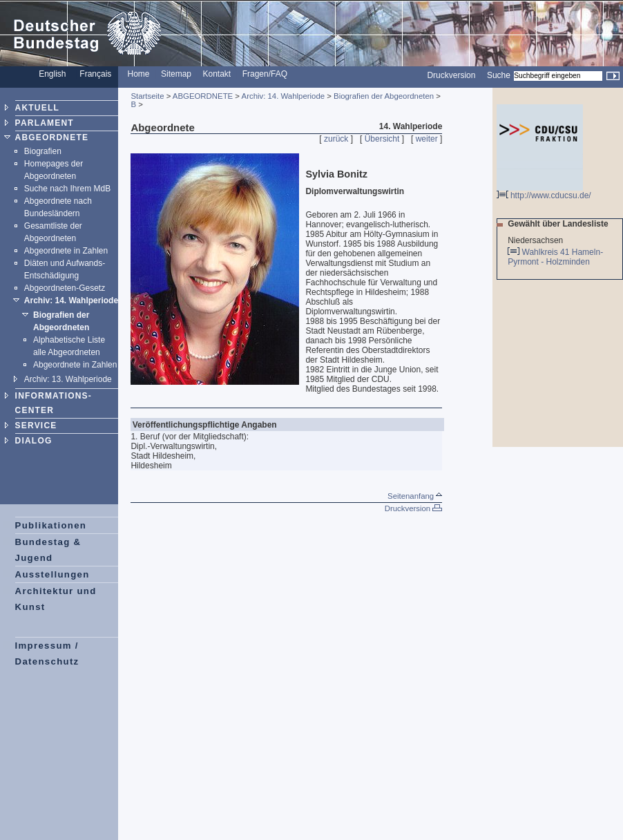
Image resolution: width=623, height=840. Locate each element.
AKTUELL (37, 108)
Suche (499, 75)
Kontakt (217, 74)
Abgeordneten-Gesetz (65, 288)
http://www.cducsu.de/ (544, 192)
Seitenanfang (415, 496)
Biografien (43, 151)
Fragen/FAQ (265, 74)
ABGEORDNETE (52, 137)
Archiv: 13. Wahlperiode (68, 379)
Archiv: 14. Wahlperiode (71, 300)
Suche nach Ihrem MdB (67, 189)
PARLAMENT (45, 123)
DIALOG (34, 441)
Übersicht (382, 139)
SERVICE (36, 426)
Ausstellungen (52, 574)
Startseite (147, 96)
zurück (336, 139)
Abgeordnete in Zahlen (66, 251)
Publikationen (51, 525)
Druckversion (451, 75)
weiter (427, 139)
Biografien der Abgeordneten (384, 96)
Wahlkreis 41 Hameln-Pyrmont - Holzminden (555, 257)
